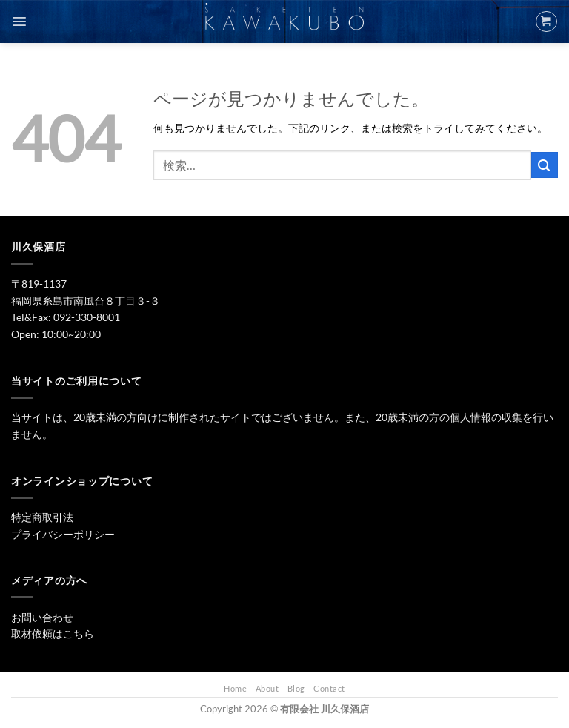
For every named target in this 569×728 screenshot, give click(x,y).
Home (235, 688)
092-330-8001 (87, 317)
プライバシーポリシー (63, 534)
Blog (296, 688)
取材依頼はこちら (53, 633)
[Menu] (19, 21)
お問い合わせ (42, 617)
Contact (329, 688)
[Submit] (545, 165)
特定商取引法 (42, 517)
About (267, 688)
